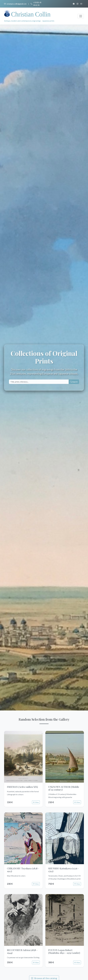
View (36, 802)
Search (74, 382)
